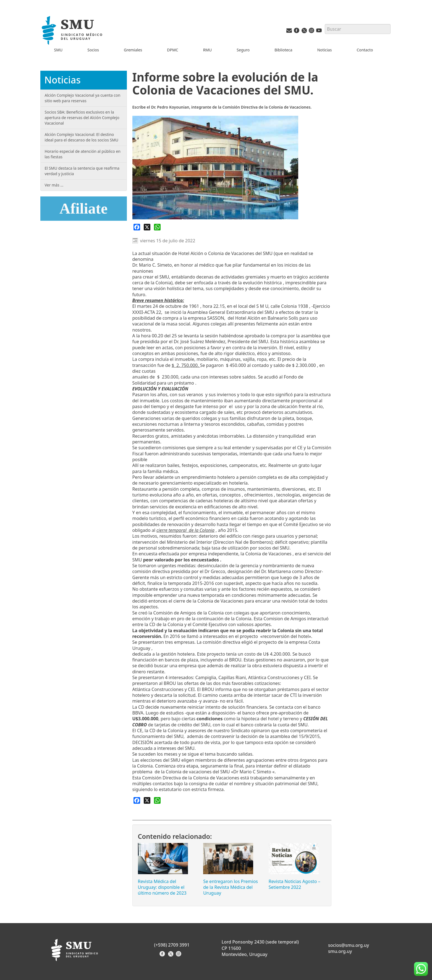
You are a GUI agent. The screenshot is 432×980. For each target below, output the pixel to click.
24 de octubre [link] (167, 306)
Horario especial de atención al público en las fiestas (83, 154)
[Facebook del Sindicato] (163, 956)
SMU (58, 50)
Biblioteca (283, 50)
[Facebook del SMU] (297, 32)
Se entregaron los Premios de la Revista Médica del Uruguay (231, 887)
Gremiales (133, 50)
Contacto (365, 50)
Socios (93, 50)
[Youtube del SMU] (319, 32)
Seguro (243, 50)
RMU (208, 50)
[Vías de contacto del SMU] (289, 32)
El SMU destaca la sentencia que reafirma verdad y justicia (82, 171)
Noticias (325, 50)
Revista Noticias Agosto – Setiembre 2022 (294, 884)
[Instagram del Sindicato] (179, 956)
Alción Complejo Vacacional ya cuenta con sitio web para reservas (83, 98)
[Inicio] (73, 31)
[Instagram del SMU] (311, 32)
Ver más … (54, 185)
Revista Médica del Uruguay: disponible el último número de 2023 (162, 887)
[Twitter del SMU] (304, 32)
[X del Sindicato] (171, 956)
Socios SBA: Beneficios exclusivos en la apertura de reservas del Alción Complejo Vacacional (82, 118)
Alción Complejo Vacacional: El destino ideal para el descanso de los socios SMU (82, 137)
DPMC (172, 50)
